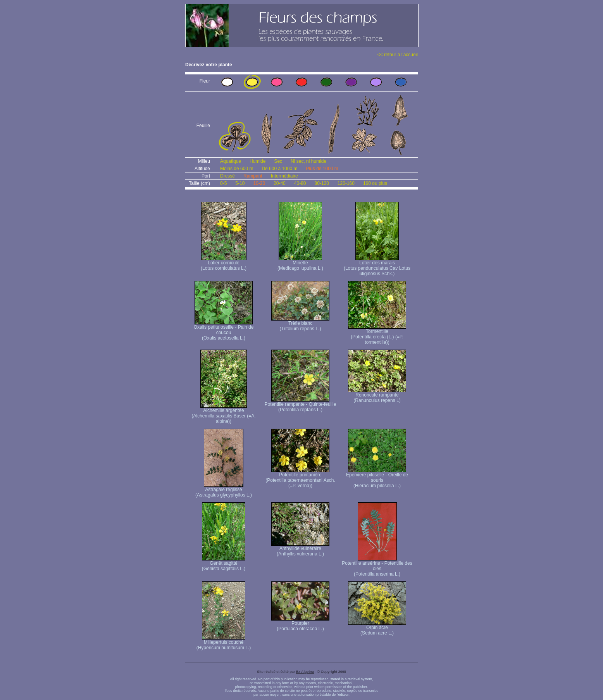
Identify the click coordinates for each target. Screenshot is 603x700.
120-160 (346, 183)
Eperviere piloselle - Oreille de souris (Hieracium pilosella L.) (377, 478)
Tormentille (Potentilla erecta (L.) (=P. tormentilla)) (377, 335)
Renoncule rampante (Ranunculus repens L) (377, 396)
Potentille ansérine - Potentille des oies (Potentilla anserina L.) (377, 566)
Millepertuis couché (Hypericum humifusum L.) (224, 643)
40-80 (300, 183)
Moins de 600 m (237, 169)
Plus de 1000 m (322, 169)
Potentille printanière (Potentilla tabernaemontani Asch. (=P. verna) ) (300, 478)
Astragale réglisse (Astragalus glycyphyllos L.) (224, 490)
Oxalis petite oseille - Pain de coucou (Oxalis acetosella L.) (224, 330)
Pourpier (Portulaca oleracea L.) (300, 624)
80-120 (321, 183)
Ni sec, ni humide (308, 161)
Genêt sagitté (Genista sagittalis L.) (224, 564)
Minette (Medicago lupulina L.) (300, 263)
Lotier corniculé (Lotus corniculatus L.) (224, 263)
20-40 (280, 183)
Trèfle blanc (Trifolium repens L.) (300, 324)
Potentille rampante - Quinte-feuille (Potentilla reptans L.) (301, 405)
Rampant (253, 176)
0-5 (223, 183)
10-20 (259, 183)
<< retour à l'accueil (398, 55)
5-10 (240, 183)
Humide (258, 161)
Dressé (227, 176)
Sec (278, 161)
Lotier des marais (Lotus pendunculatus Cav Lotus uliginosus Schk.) (377, 266)
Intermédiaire (284, 176)
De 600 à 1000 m (279, 169)
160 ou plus (375, 183)
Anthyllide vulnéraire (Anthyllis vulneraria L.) (300, 549)
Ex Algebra (305, 672)
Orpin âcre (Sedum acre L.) (377, 628)
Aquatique (231, 161)
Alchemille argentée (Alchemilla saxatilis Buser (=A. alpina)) (223, 414)
